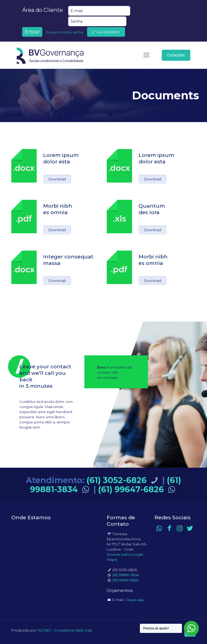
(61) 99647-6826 (138, 489)
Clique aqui (135, 600)
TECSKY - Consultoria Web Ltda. (65, 630)
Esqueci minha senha (65, 32)
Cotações (176, 55)
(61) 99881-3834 (126, 575)
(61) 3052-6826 (123, 480)
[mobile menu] (146, 55)
